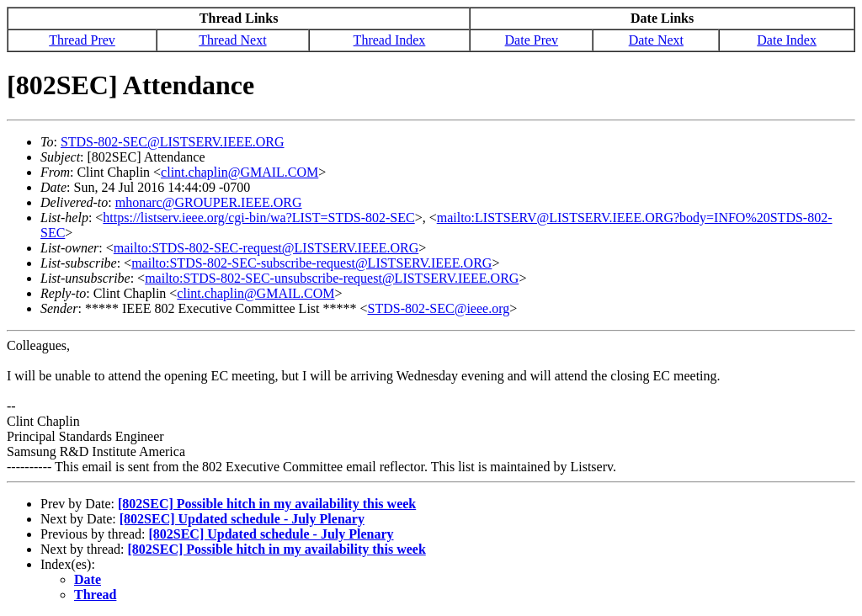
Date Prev (532, 40)
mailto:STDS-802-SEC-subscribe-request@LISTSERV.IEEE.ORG (311, 263)
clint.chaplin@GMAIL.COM (239, 172)
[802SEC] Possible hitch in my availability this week (267, 504)
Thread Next (232, 40)
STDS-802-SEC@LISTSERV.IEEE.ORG (173, 142)
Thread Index (390, 40)
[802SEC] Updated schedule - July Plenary (242, 519)
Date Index (787, 40)
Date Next (656, 40)
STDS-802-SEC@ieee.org (439, 308)
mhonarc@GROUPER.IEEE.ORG (209, 202)
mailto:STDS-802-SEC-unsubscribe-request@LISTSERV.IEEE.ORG (332, 278)
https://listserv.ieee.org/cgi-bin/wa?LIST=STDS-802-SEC (258, 218)
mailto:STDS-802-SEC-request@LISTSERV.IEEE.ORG (266, 248)
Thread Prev (82, 40)
